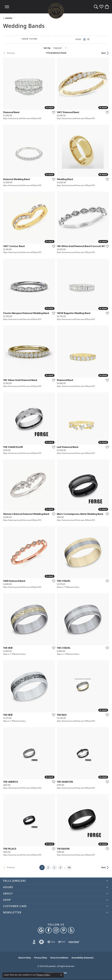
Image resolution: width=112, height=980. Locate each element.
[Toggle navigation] (7, 7)
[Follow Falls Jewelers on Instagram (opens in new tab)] (56, 930)
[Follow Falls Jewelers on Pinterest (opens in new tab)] (64, 930)
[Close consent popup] (61, 975)
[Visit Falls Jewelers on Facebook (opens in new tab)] (48, 930)
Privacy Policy (41, 958)
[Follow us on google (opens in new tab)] (41, 930)
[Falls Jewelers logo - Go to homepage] (56, 11)
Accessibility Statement (82, 958)
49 (69, 867)
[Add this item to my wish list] (53, 112)
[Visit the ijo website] (62, 942)
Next (104, 53)
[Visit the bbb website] (34, 942)
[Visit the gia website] (51, 942)
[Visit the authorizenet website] (41, 942)
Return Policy (25, 958)
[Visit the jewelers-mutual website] (74, 942)
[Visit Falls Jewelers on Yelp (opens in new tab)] (71, 930)
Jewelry (9, 18)
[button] (96, 7)
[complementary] (105, 973)
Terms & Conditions (59, 958)
